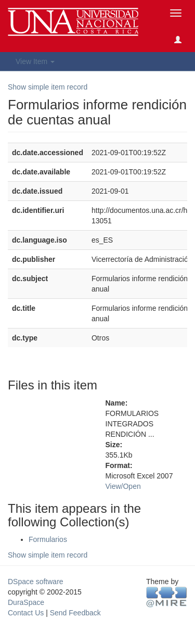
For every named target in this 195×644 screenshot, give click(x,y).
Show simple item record (48, 87)
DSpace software (36, 582)
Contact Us (26, 613)
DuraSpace (26, 602)
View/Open (123, 486)
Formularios (48, 539)
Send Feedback (75, 613)
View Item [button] (35, 61)
